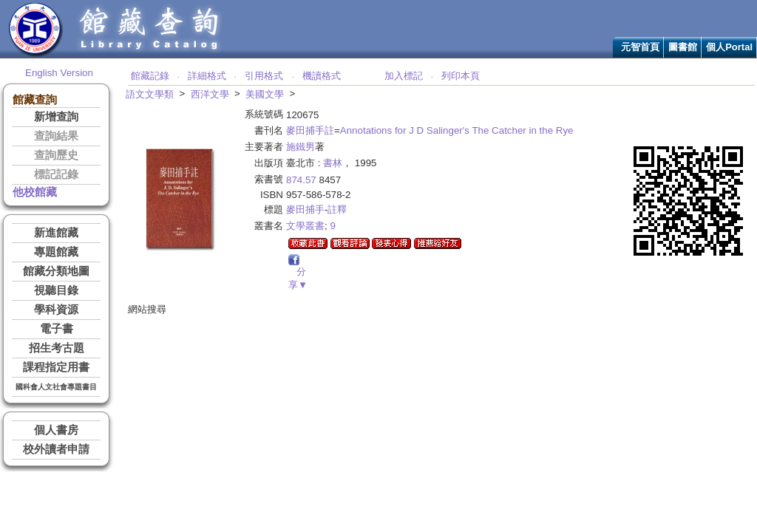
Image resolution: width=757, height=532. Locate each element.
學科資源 (56, 310)
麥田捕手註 (310, 130)
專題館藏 (56, 252)
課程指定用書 (56, 367)
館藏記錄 (150, 76)
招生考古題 (57, 348)
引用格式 (264, 76)
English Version (59, 73)
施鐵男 (301, 147)
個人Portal (729, 47)
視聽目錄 (56, 290)
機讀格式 (322, 76)
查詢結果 (56, 136)
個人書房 (56, 430)
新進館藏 (56, 233)
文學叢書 (305, 226)
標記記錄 (56, 174)
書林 (333, 163)
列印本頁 (461, 76)
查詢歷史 (56, 155)
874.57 (301, 180)
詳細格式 (207, 76)
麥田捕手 (305, 209)
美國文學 (265, 94)
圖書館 (683, 47)
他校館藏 (35, 192)
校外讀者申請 (56, 449)
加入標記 (404, 76)
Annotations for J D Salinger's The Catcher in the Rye (457, 130)
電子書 (57, 329)
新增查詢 (56, 117)
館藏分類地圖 (56, 271)
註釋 (337, 209)
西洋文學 (210, 94)
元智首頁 (640, 47)
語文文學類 (150, 94)
